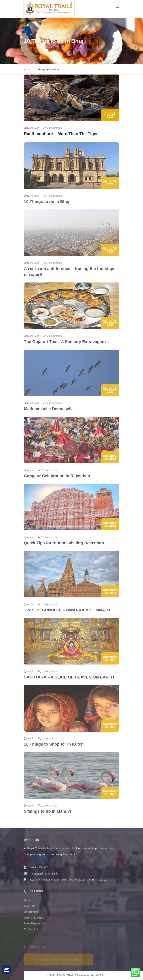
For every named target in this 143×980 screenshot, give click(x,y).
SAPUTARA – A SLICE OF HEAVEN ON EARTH (69, 680)
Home (27, 69)
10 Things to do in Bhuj (47, 204)
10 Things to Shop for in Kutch (54, 747)
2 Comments (52, 128)
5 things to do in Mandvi (47, 814)
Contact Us (31, 932)
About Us (30, 909)
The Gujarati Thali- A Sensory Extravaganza (66, 344)
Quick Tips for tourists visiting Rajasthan (64, 545)
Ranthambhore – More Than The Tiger (61, 134)
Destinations (32, 914)
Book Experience (34, 926)
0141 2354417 (39, 870)
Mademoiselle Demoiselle (49, 411)
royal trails (32, 128)
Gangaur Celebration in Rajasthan (57, 478)
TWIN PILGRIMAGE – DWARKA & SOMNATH (67, 612)
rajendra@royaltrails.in (44, 876)
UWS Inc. (101, 975)
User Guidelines (34, 920)
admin (29, 473)
